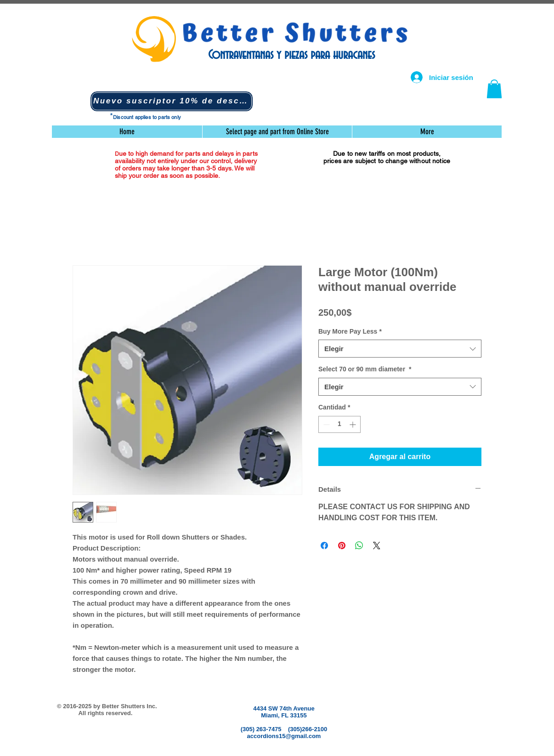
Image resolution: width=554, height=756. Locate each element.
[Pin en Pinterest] (342, 546)
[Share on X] (377, 546)
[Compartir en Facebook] (324, 546)
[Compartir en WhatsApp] (359, 546)
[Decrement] (325, 424)
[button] (172, 101)
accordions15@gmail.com (284, 736)
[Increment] (353, 424)
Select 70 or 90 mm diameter (365, 369)
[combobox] (400, 349)
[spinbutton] (339, 424)
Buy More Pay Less (350, 331)
